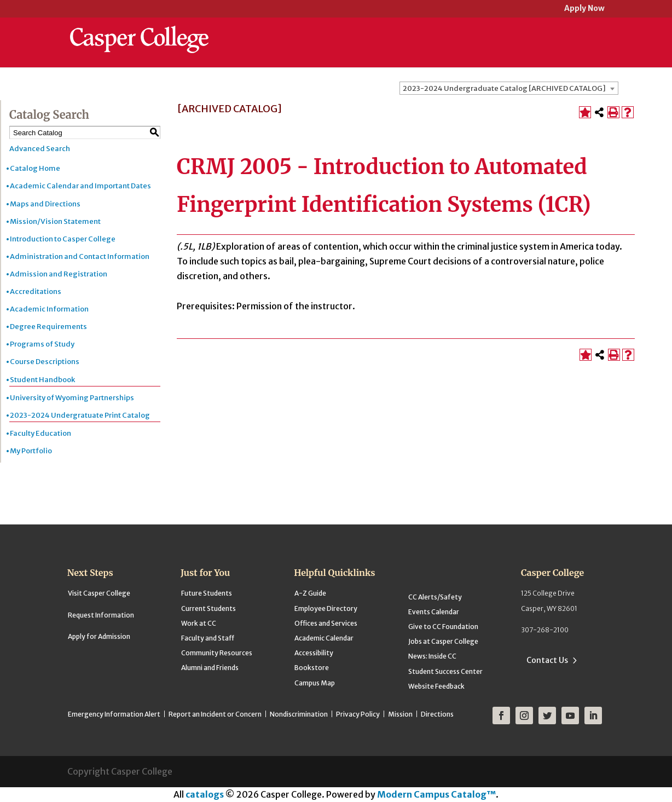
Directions (437, 714)
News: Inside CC (432, 656)
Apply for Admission (99, 636)
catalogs (205, 794)
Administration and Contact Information (80, 256)
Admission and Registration (59, 274)
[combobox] (509, 88)
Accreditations (36, 292)
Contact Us (547, 660)
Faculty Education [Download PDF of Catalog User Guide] (40, 433)
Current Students (208, 608)
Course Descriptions (45, 362)
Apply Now (584, 9)
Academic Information (49, 309)
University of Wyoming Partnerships (72, 398)
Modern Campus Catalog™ (436, 794)
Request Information (101, 615)
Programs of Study (42, 344)
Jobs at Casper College (443, 641)
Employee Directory (326, 608)
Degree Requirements (48, 327)
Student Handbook (42, 380)
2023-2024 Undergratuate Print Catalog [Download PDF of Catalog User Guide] (80, 415)
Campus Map (315, 683)
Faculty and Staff (208, 638)
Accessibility (314, 653)
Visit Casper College (99, 593)
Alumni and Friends (210, 668)
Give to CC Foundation (443, 627)
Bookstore (312, 668)
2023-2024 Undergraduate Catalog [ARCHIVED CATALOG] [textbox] (504, 88)
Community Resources (217, 653)
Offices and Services (326, 623)
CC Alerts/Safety (435, 597)
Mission (400, 714)
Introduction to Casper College (63, 239)
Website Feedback (436, 686)
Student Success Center (445, 671)
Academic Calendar (324, 638)
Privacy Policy (358, 714)
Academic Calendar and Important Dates (80, 186)
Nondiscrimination (299, 714)
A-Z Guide (310, 593)
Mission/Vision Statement (55, 221)
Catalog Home (35, 168)
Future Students (207, 593)
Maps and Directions (45, 204)
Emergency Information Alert (114, 714)
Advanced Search (40, 149)
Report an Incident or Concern (215, 714)
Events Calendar (434, 612)
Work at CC (199, 623)
